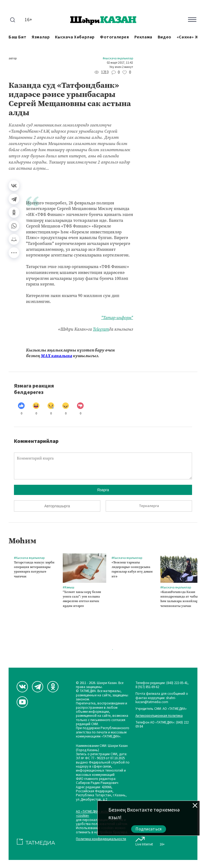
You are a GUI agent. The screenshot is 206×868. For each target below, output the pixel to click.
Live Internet (144, 840)
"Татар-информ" (117, 318)
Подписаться (149, 829)
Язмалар (41, 37)
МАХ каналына (56, 356)
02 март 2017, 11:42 (120, 63)
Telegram (101, 329)
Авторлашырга (57, 506)
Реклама (143, 37)
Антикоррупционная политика (159, 716)
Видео (165, 37)
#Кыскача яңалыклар (118, 59)
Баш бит (17, 37)
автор (13, 59)
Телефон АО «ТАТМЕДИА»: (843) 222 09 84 (162, 725)
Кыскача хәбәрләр (75, 37)
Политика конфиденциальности (101, 839)
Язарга (103, 490)
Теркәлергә (149, 506)
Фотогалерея (115, 37)
